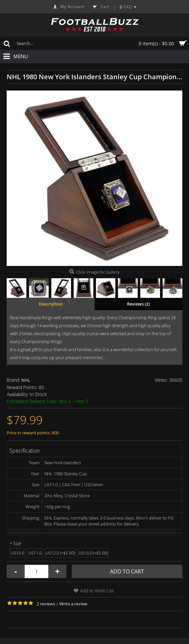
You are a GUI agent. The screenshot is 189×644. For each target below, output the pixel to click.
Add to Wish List (97, 591)
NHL (26, 380)
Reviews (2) (138, 304)
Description (51, 304)
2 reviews (46, 604)
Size (17, 543)
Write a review (73, 604)
